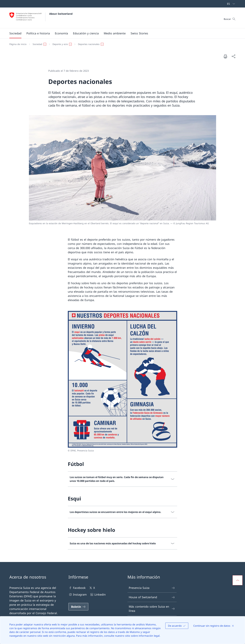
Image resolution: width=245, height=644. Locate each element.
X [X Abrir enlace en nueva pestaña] (92, 588)
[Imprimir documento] (225, 56)
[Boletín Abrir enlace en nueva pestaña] (78, 607)
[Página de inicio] (18, 44)
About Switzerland (61, 14)
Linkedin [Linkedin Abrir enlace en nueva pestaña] (98, 595)
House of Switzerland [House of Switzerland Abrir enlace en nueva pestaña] (152, 597)
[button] (15, 33)
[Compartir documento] (233, 56)
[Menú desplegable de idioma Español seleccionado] (230, 4)
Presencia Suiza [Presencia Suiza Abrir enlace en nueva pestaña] (152, 588)
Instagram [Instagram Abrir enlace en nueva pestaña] (78, 595)
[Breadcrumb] (121, 44)
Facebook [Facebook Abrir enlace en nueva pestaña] (77, 588)
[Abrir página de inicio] (41, 18)
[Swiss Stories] (139, 33)
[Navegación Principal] (120, 33)
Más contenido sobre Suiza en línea (152, 609)
